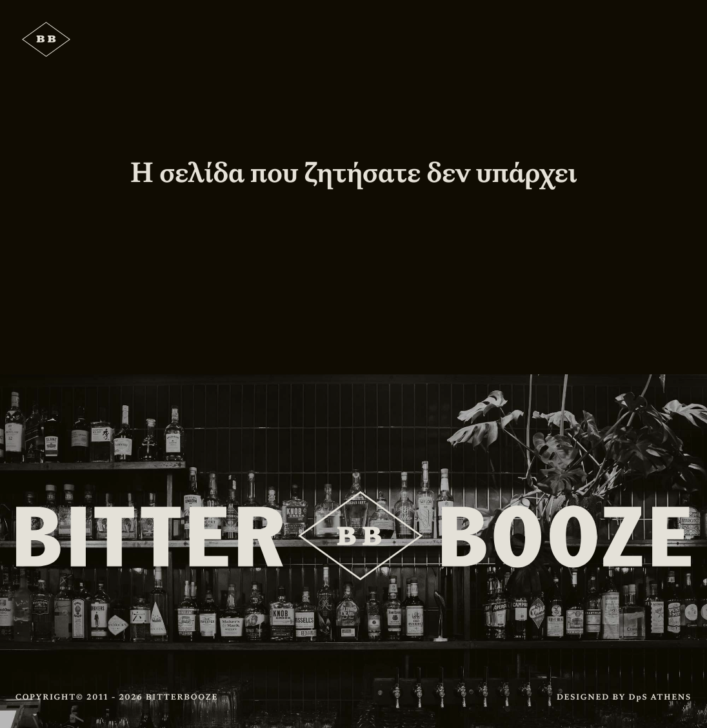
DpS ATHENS (660, 697)
